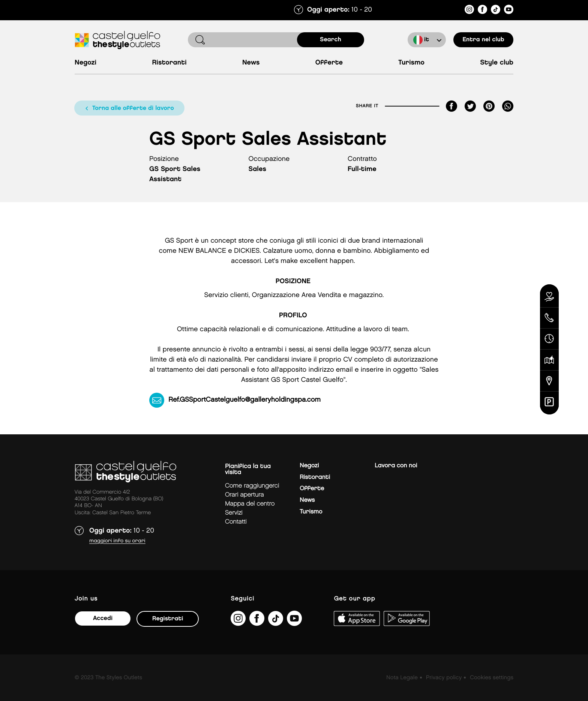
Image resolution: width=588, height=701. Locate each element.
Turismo (411, 63)
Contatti (236, 522)
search (331, 40)
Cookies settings (492, 678)
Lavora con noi (396, 466)
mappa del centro (250, 504)
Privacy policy (444, 678)
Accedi (103, 618)
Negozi (85, 63)
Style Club (497, 63)
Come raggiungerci (252, 486)
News (251, 63)
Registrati (168, 619)
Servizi (234, 513)
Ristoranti (169, 63)
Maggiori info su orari (117, 541)
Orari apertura (244, 495)
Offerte (329, 63)
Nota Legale (402, 678)
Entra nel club (483, 40)
